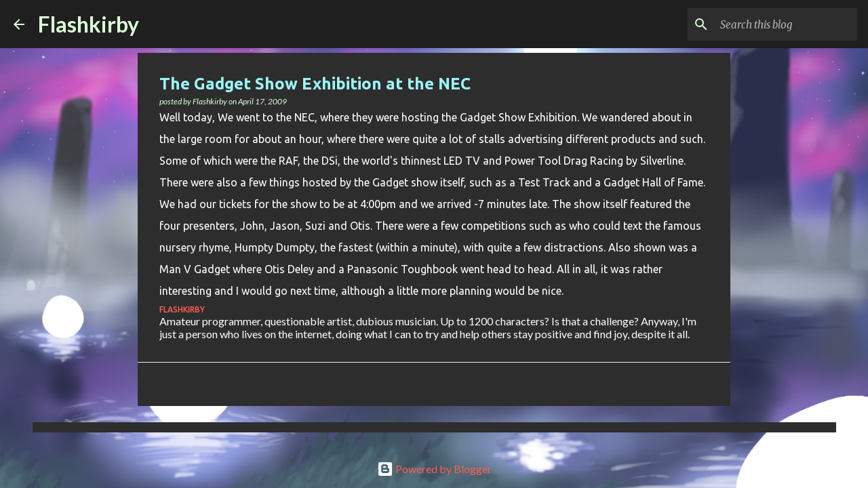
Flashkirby (88, 24)
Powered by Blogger (434, 469)
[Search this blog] (786, 24)
